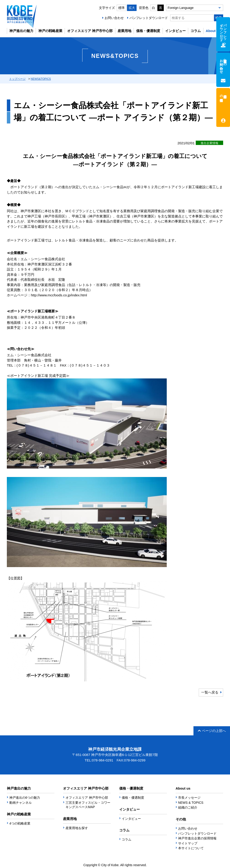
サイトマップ (188, 843)
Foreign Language (181, 8)
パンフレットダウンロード (149, 18)
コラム (196, 31)
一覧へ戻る (210, 692)
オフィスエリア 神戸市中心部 (90, 31)
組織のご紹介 (188, 807)
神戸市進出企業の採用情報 (197, 838)
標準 (122, 8)
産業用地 (124, 31)
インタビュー (175, 31)
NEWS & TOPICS (191, 803)
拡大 (132, 8)
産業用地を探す (77, 828)
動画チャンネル (21, 803)
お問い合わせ (114, 18)
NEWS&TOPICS (41, 79)
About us (213, 31)
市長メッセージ (189, 798)
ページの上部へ (212, 731)
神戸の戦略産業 (50, 31)
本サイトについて (191, 848)
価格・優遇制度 (148, 31)
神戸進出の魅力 (21, 31)
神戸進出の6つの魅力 (25, 798)
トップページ (17, 79)
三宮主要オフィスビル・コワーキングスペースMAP (88, 805)
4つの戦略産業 (20, 823)
